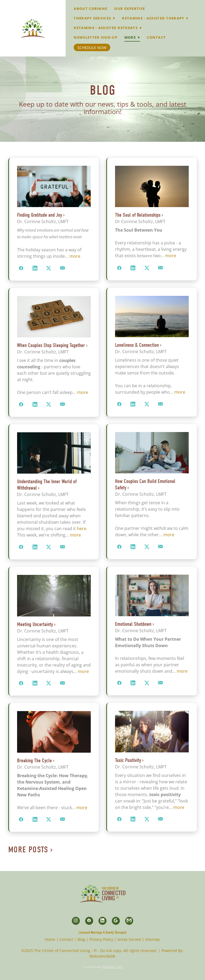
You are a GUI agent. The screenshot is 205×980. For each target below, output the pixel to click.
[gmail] (129, 921)
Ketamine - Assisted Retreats (108, 28)
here (82, 529)
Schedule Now (92, 48)
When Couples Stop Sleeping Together (51, 345)
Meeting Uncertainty (35, 624)
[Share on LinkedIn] (35, 268)
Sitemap (153, 939)
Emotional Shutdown (133, 624)
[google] (116, 921)
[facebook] (89, 921)
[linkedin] (102, 921)
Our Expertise (130, 9)
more (75, 256)
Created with (102, 967)
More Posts (28, 850)
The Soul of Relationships (138, 215)
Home (50, 939)
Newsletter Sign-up (95, 37)
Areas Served (129, 939)
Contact (156, 37)
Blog (81, 939)
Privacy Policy (101, 939)
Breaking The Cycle (34, 761)
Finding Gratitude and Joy (40, 215)
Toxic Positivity (128, 760)
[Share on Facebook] (21, 268)
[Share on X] (49, 268)
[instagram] (76, 921)
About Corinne (90, 9)
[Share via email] (62, 268)
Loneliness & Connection (137, 345)
